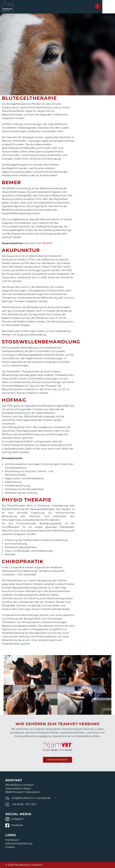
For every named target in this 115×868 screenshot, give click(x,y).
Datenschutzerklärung (19, 843)
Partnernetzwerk (58, 760)
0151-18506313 (44, 243)
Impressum (12, 840)
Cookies (10, 847)
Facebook (14, 825)
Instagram (14, 819)
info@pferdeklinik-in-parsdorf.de (31, 798)
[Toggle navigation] (107, 6)
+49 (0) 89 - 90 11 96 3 (24, 804)
